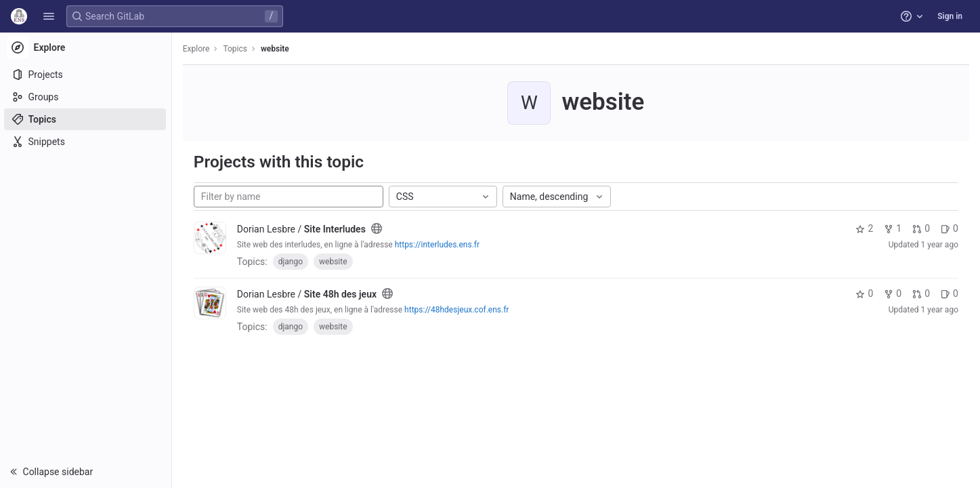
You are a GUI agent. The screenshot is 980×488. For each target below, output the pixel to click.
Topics (237, 49)
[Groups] (86, 97)
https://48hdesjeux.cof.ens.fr (458, 310)
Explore (198, 49)
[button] (49, 16)
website (276, 49)
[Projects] (86, 75)
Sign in (950, 16)
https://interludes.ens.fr (439, 245)
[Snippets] (86, 142)
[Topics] (86, 119)
